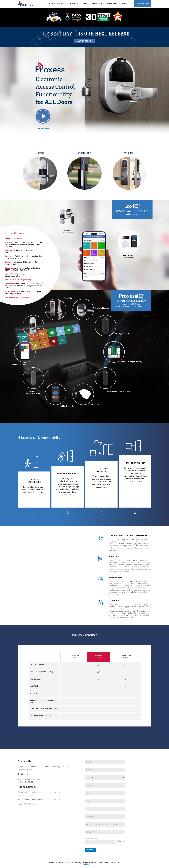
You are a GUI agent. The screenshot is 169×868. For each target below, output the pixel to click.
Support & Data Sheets (78, 4)
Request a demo (143, 4)
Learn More (84, 41)
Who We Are (127, 4)
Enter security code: (91, 839)
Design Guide (97, 4)
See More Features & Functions (18, 297)
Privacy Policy (85, 864)
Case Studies (112, 4)
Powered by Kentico (84, 866)
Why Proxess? (43, 128)
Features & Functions (57, 4)
